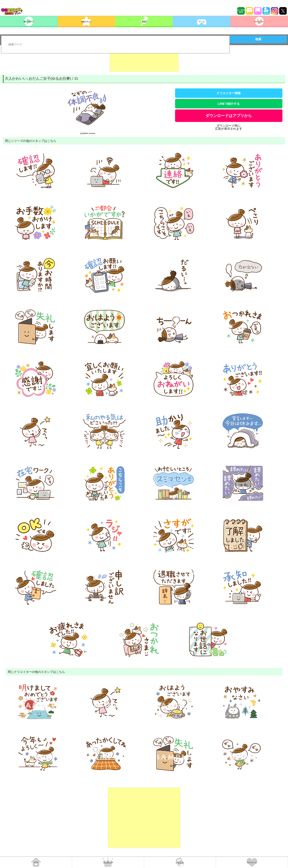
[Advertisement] (144, 61)
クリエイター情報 (229, 93)
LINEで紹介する (229, 104)
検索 (258, 39)
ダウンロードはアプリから (229, 116)
